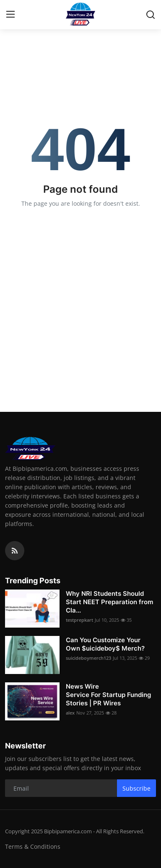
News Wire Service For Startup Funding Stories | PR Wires (108, 695)
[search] (151, 15)
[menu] (10, 15)
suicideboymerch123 (88, 658)
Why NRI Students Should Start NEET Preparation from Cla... (109, 602)
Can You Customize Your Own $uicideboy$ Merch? (105, 644)
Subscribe (136, 788)
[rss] (15, 551)
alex (70, 713)
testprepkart (79, 620)
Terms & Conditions (33, 846)
